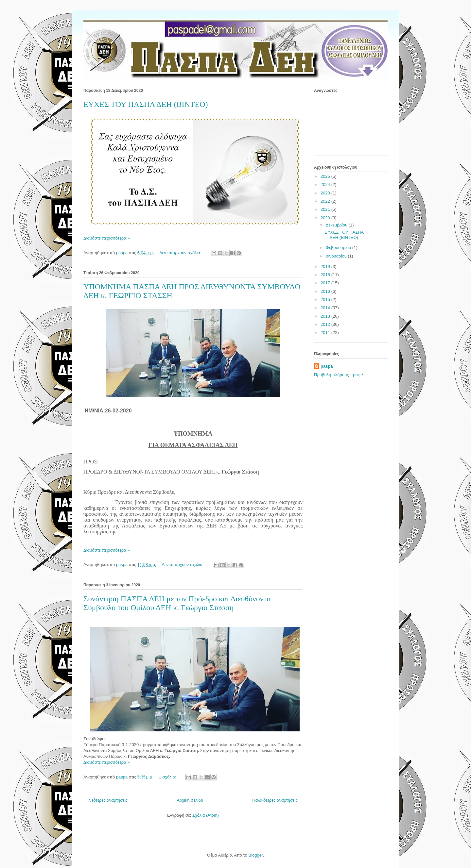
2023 (326, 193)
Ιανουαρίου (337, 256)
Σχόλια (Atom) (206, 815)
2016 (326, 291)
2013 (326, 316)
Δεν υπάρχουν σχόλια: (181, 253)
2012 (326, 324)
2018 (326, 275)
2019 (326, 267)
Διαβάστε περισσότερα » (106, 238)
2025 (326, 176)
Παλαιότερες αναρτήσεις (275, 800)
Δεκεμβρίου (337, 225)
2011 (326, 333)
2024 (326, 184)
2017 (326, 283)
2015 (326, 300)
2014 (326, 308)
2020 (326, 218)
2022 (326, 201)
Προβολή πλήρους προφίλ (339, 375)
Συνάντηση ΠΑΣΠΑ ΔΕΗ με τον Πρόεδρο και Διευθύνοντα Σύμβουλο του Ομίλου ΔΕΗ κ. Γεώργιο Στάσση (177, 603)
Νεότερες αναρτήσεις (108, 800)
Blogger (255, 855)
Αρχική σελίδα (190, 800)
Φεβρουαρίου (339, 248)
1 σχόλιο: (168, 777)
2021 (326, 209)
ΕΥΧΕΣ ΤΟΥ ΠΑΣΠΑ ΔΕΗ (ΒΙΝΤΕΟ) (146, 104)
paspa (327, 366)
